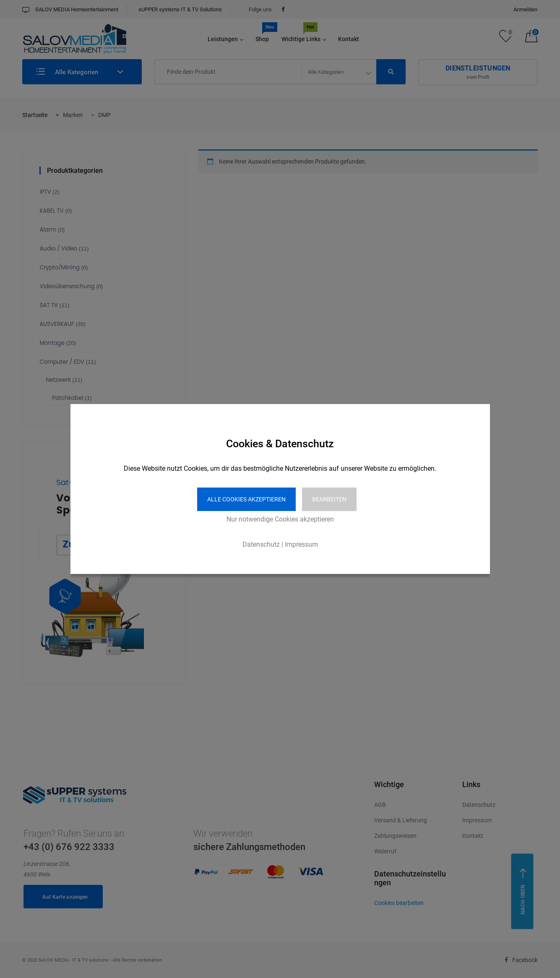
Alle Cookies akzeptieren (246, 499)
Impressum (301, 544)
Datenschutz (261, 544)
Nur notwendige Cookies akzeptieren (280, 519)
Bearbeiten (329, 499)
